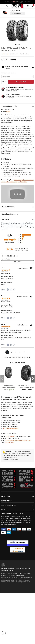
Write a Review (17, 262)
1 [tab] (16, 45)
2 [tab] (17, 45)
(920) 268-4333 (11, 436)
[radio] (26, 235)
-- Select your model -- (17, 14)
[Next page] (28, 352)
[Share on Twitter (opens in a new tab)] (11, 290)
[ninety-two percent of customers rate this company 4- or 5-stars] (18, 249)
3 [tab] (18, 45)
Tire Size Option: (9, 73)
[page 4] (20, 352)
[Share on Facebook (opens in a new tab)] (8, 290)
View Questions (24, 54)
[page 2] (12, 352)
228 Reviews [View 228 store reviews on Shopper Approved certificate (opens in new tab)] (11, 243)
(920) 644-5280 (9, 442)
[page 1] (7, 352)
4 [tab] (19, 45)
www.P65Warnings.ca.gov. (10, 459)
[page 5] (24, 352)
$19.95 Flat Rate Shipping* (11, 428)
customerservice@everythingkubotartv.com (18, 440)
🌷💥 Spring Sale (18, 2)
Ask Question (14, 54)
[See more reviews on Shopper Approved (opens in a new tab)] (14, 290)
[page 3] (16, 352)
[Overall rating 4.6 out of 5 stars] (9, 240)
